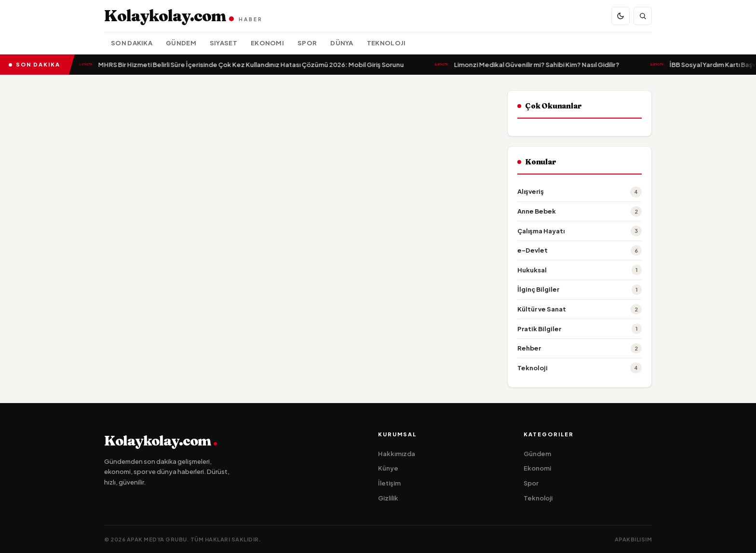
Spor (307, 43)
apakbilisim (634, 539)
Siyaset (223, 43)
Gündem (181, 43)
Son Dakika (132, 43)
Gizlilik (388, 498)
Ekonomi (267, 43)
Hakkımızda (397, 454)
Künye (388, 468)
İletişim (389, 483)
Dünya (342, 43)
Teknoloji (386, 43)
